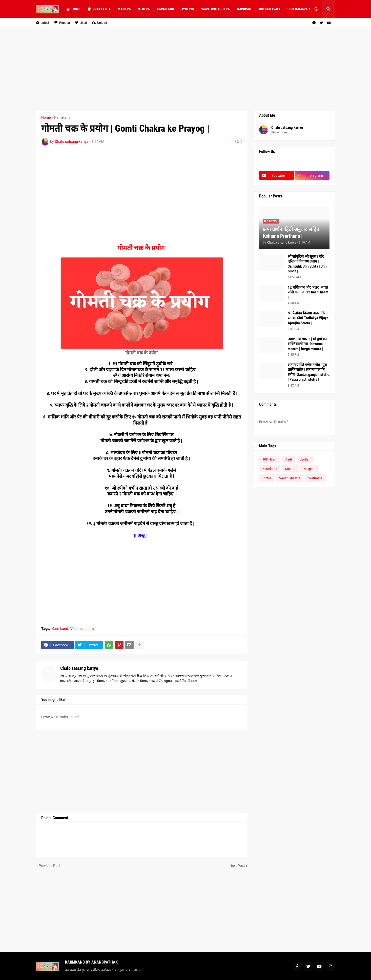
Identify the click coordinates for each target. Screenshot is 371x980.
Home (46, 117)
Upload (99, 23)
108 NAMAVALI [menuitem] (269, 9)
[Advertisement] (186, 69)
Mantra (290, 469)
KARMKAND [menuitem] (166, 9)
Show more (279, 132)
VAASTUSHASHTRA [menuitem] (215, 9)
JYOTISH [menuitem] (188, 9)
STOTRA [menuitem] (144, 9)
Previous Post (50, 866)
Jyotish (305, 459)
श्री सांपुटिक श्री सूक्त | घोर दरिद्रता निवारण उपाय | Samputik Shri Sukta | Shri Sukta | (307, 264)
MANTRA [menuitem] (124, 9)
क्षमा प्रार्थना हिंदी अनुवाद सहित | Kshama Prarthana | (292, 233)
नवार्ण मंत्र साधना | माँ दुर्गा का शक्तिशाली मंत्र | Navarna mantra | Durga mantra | (307, 344)
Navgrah (309, 469)
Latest (43, 23)
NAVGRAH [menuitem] (244, 9)
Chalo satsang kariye (79, 668)
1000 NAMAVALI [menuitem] (299, 9)
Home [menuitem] (73, 9)
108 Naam (270, 459)
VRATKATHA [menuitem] (99, 9)
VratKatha (315, 478)
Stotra (267, 478)
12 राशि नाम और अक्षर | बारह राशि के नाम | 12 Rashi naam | (308, 292)
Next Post (237, 866)
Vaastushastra (82, 629)
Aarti (288, 459)
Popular (62, 23)
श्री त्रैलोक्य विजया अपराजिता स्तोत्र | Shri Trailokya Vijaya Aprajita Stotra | (308, 318)
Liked (81, 23)
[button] (316, 9)
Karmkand (62, 117)
